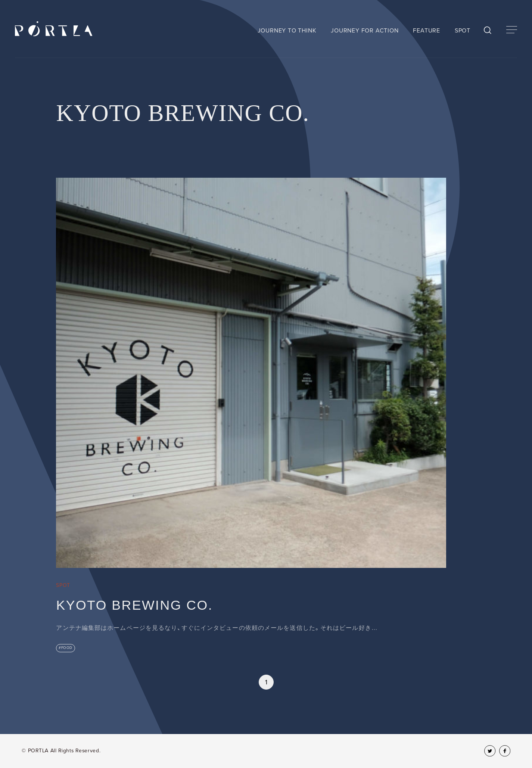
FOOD (67, 648)
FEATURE (427, 31)
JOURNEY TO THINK (287, 31)
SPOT (463, 31)
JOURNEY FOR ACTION (365, 31)
